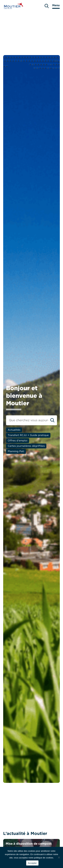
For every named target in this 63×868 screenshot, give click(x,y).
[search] (47, 6)
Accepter (32, 863)
